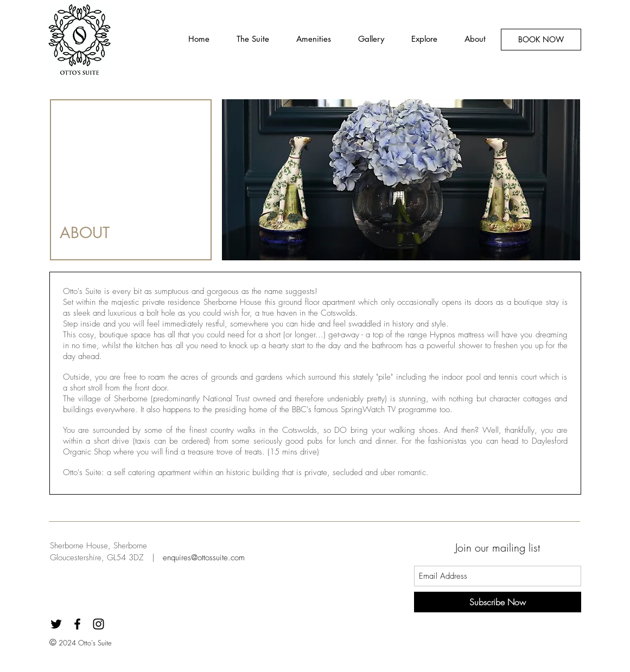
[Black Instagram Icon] (98, 624)
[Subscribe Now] (498, 602)
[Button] (81, 39)
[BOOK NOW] (541, 40)
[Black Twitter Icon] (56, 624)
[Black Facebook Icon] (77, 624)
